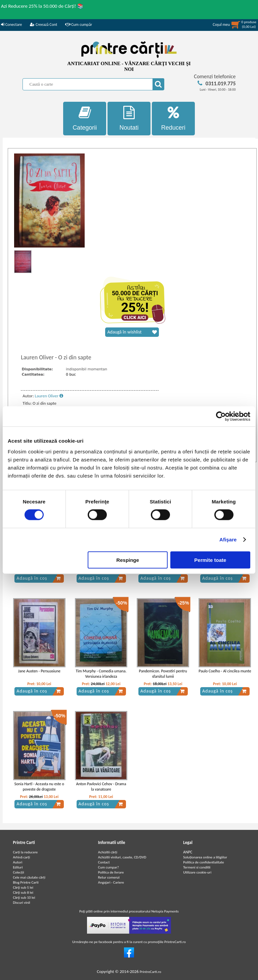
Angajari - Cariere (111, 882)
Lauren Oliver (49, 396)
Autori (17, 862)
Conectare (11, 25)
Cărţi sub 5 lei (23, 887)
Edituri (18, 867)
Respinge (128, 560)
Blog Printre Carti (26, 882)
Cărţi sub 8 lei (23, 893)
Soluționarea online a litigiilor (205, 857)
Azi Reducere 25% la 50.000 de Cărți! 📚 (42, 6)
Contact (104, 862)
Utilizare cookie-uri (197, 872)
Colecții (18, 872)
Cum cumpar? (109, 867)
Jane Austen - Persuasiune (39, 671)
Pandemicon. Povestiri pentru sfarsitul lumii (163, 674)
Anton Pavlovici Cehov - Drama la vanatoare (101, 787)
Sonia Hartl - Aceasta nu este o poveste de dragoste (39, 787)
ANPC (188, 852)
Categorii (85, 118)
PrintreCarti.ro (150, 972)
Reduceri (173, 118)
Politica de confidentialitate (204, 862)
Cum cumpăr (79, 25)
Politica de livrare (111, 872)
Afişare (228, 540)
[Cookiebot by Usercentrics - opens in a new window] (221, 416)
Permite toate (210, 560)
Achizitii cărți (108, 852)
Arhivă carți (21, 857)
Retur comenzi (109, 877)
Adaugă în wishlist (132, 332)
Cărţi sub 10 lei (24, 898)
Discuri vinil (21, 903)
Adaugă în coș (39, 578)
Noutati (129, 118)
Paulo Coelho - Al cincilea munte (225, 671)
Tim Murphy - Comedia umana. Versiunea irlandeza (101, 674)
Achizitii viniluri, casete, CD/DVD (122, 857)
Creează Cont (44, 25)
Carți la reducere (25, 852)
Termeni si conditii (197, 867)
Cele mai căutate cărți (29, 877)
